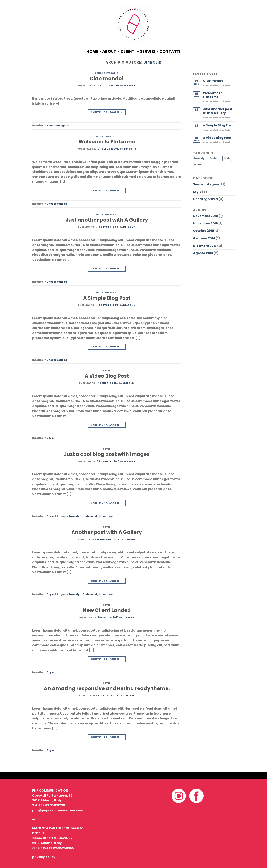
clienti (128, 51)
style (98, 516)
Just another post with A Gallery (107, 220)
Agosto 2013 (203, 253)
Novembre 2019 (206, 216)
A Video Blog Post (107, 376)
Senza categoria (107, 73)
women (108, 516)
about (109, 51)
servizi (148, 51)
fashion (88, 516)
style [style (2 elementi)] (227, 158)
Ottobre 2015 (204, 231)
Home (92, 51)
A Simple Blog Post (107, 298)
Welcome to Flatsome (107, 142)
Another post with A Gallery (107, 532)
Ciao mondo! (107, 79)
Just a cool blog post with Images (107, 454)
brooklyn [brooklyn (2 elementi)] (200, 158)
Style (107, 371)
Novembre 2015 (205, 223)
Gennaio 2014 (204, 238)
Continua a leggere (107, 112)
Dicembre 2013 (205, 246)
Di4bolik (152, 62)
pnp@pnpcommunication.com (58, 810)
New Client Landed (107, 610)
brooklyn (75, 516)
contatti (170, 51)
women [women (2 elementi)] (199, 165)
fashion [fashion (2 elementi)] (215, 158)
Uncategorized (107, 136)
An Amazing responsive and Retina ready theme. (107, 688)
